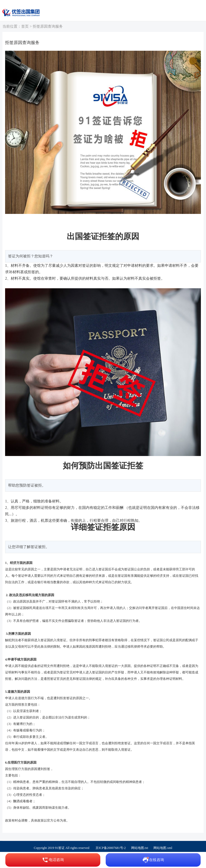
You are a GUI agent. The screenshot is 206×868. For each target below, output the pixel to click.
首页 (25, 26)
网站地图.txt (140, 848)
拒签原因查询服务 (48, 26)
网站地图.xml (163, 848)
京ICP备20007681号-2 (111, 848)
